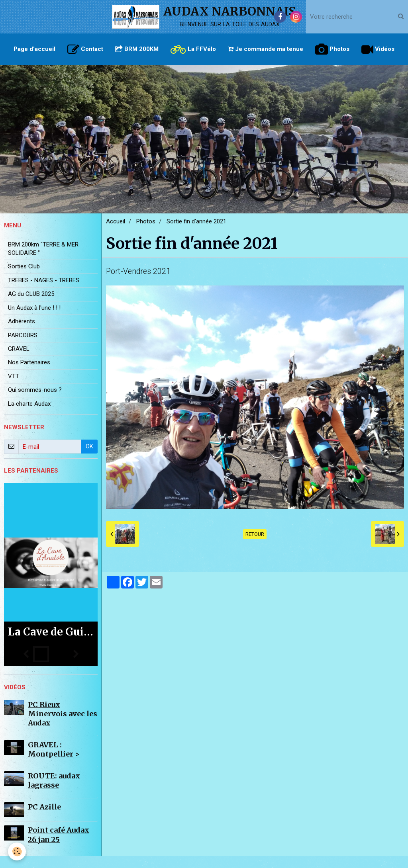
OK (89, 458)
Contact (85, 49)
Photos (332, 49)
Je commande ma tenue (266, 49)
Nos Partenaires (29, 374)
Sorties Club (24, 278)
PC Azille (44, 819)
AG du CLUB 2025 (31, 306)
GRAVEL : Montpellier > (54, 761)
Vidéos (378, 49)
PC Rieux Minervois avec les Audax (63, 725)
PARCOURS (23, 347)
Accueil (116, 233)
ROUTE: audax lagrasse (54, 792)
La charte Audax (29, 416)
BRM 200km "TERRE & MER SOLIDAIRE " (43, 261)
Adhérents (22, 333)
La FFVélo (193, 49)
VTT (14, 388)
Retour (255, 546)
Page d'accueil (34, 49)
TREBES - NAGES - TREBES (44, 292)
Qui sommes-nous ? (35, 402)
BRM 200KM (137, 49)
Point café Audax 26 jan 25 (59, 846)
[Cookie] (17, 851)
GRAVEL (19, 361)
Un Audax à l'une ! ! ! (34, 320)
